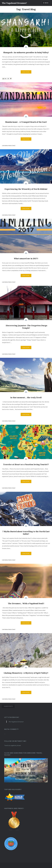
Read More (26, 72)
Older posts (8, 706)
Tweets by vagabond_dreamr (13, 745)
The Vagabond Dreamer (16, 722)
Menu (47, 3)
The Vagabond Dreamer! (14, 3)
